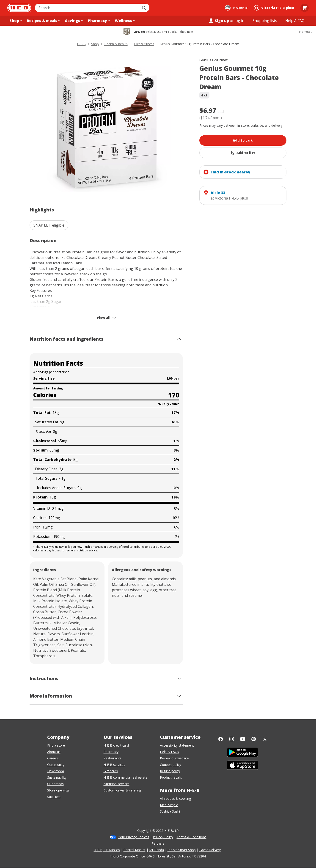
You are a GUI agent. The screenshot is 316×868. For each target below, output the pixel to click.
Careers (53, 758)
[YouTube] (243, 739)
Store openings (58, 790)
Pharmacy (111, 752)
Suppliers (54, 797)
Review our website (174, 758)
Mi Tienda (157, 850)
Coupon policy (170, 765)
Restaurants (113, 758)
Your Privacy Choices (134, 837)
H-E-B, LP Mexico (107, 850)
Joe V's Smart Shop (182, 850)
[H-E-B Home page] (19, 8)
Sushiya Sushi (170, 811)
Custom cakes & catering (122, 790)
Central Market (135, 850)
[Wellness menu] (124, 21)
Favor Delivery (210, 850)
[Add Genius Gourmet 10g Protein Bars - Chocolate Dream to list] (243, 153)
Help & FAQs (169, 752)
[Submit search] (144, 8)
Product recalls (171, 777)
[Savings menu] (74, 21)
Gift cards (111, 771)
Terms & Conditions (192, 837)
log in (239, 21)
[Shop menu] (15, 21)
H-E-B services (114, 765)
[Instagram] (232, 739)
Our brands (55, 784)
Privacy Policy (163, 837)
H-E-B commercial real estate (125, 777)
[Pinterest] (254, 739)
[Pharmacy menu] (98, 21)
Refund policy (170, 771)
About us (54, 752)
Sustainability (57, 777)
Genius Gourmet (213, 60)
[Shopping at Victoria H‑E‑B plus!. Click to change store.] (275, 8)
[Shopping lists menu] (265, 21)
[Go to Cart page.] (305, 8)
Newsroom (56, 771)
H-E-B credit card (116, 745)
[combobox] (87, 8)
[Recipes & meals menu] (43, 21)
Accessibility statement (177, 745)
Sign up (219, 21)
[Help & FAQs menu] (296, 21)
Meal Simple (169, 805)
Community (56, 765)
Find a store (56, 745)
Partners (158, 843)
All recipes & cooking (175, 798)
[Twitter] (265, 739)
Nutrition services (117, 784)
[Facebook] (221, 739)
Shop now (186, 32)
